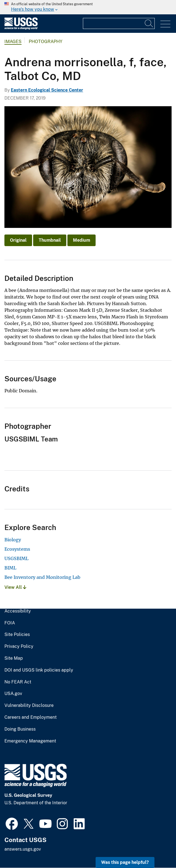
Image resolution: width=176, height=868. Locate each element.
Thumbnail (50, 240)
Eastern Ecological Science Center (47, 90)
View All (15, 587)
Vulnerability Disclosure (29, 705)
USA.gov (13, 694)
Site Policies (17, 635)
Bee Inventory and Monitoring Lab (42, 577)
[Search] (149, 23)
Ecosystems (17, 549)
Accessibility (18, 611)
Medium (82, 240)
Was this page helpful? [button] (125, 862)
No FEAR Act (18, 682)
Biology (13, 540)
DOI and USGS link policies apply (39, 670)
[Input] (119, 23)
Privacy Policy (19, 646)
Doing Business (20, 729)
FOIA (10, 623)
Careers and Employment (31, 717)
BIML (10, 568)
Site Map (14, 658)
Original (18, 240)
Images (13, 42)
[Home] (21, 28)
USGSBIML (16, 558)
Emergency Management (30, 741)
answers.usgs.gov (23, 849)
